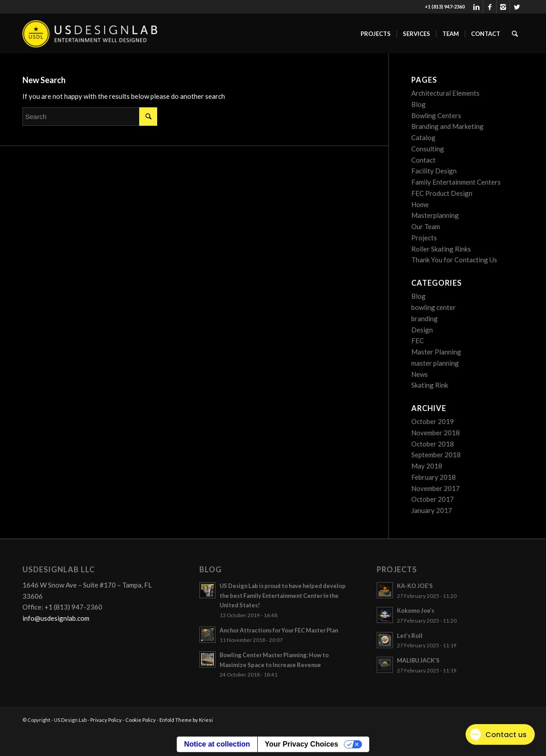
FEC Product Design (442, 193)
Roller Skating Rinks (441, 249)
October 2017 (433, 499)
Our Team (426, 226)
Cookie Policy (141, 720)
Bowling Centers (436, 115)
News (420, 374)
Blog (418, 104)
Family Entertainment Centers (456, 182)
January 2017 (432, 510)
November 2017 (436, 488)
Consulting (428, 149)
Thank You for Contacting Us (454, 260)
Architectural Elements (445, 93)
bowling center (434, 307)
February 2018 (434, 477)
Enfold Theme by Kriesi (186, 720)
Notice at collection (217, 744)
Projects (424, 238)
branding (425, 318)
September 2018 (436, 455)
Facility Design (434, 171)
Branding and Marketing (447, 126)
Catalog (423, 137)
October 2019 (433, 421)
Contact (423, 160)
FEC (418, 340)
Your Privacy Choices (302, 744)
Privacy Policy (106, 720)
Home (420, 204)
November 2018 (436, 433)
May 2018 (427, 466)
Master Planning (436, 352)
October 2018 (433, 444)
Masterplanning (435, 215)
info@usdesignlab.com (56, 618)
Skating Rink (430, 385)
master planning (435, 363)
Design (422, 330)
